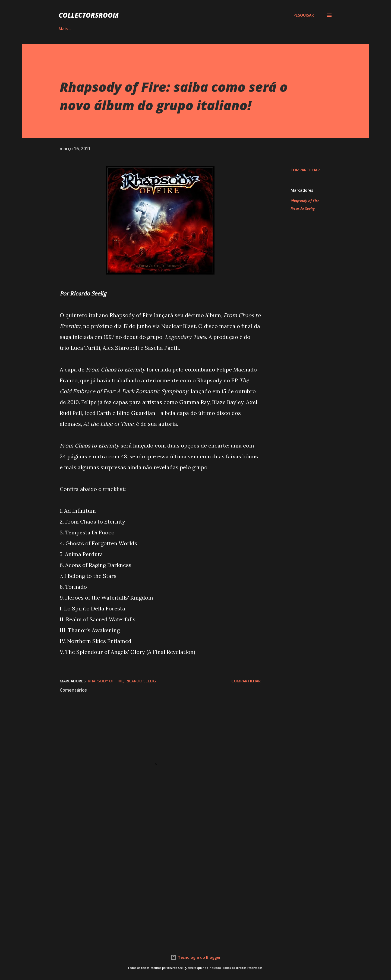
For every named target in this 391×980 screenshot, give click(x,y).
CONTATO (289, 29)
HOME (64, 29)
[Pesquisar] (304, 15)
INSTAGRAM (169, 29)
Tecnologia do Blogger (195, 957)
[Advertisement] (152, 872)
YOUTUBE (206, 29)
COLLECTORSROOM (89, 15)
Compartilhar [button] (305, 170)
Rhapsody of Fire (305, 201)
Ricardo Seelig (303, 208)
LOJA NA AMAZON (247, 29)
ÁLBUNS (93, 29)
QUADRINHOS (129, 29)
